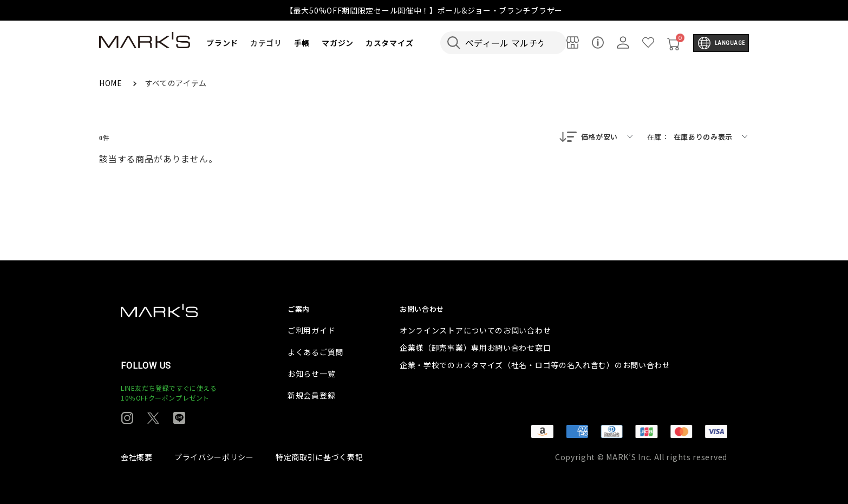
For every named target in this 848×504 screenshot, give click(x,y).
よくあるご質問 (315, 352)
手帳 (302, 43)
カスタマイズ (389, 43)
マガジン (338, 43)
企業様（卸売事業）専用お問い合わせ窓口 (475, 348)
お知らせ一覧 (311, 374)
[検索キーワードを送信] (454, 43)
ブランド (222, 43)
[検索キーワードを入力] (511, 43)
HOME (112, 83)
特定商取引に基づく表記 (319, 457)
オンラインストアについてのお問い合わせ (475, 330)
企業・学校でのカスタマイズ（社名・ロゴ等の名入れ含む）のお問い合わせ (535, 365)
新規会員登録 (311, 395)
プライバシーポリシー (214, 457)
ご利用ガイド (311, 330)
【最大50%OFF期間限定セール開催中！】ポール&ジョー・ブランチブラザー (424, 10)
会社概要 (137, 457)
